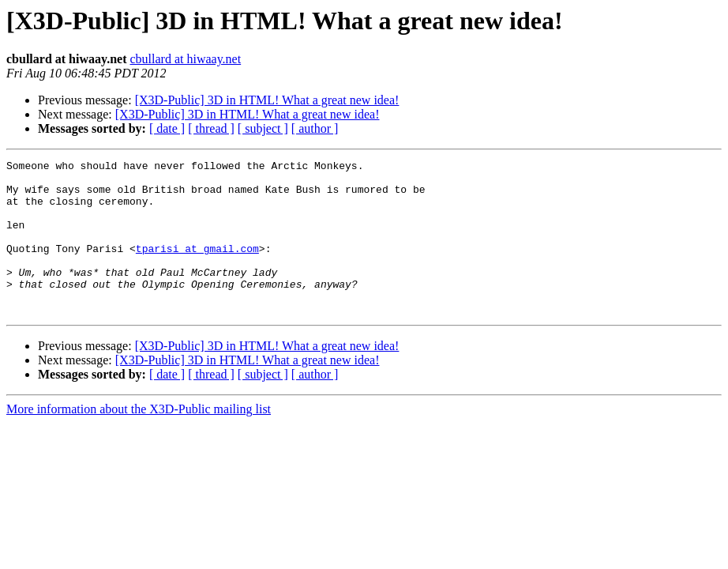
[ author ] (315, 128)
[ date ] (167, 128)
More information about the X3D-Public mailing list (139, 440)
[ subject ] (263, 128)
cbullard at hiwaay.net (185, 59)
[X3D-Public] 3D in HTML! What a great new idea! (267, 100)
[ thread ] (211, 128)
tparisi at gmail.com (197, 267)
